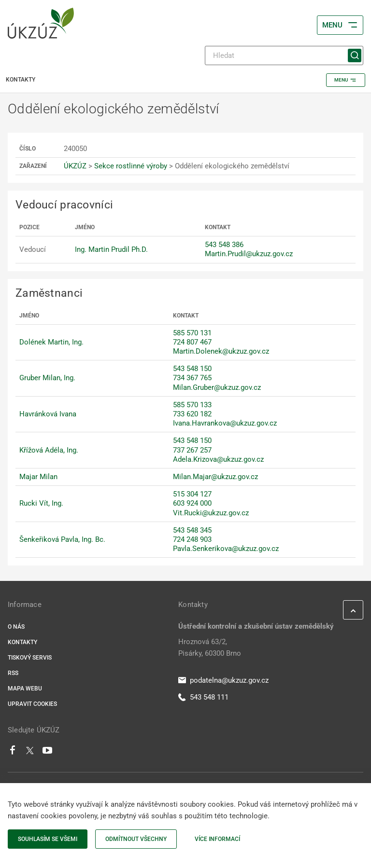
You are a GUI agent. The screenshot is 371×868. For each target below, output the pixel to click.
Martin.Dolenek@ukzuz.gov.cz (221, 351)
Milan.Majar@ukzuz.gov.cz (215, 477)
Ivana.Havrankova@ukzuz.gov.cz (225, 423)
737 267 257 (192, 450)
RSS (13, 673)
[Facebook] (13, 753)
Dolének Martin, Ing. (51, 342)
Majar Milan (38, 477)
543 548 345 (192, 530)
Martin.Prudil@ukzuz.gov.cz (249, 254)
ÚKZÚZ (75, 166)
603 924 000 (192, 503)
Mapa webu (25, 689)
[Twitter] (30, 753)
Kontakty (22, 642)
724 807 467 (192, 342)
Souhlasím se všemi (48, 839)
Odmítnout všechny (136, 839)
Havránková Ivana (48, 414)
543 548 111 (203, 697)
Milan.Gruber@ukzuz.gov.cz (217, 387)
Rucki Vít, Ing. (41, 503)
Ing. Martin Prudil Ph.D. (111, 249)
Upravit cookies (32, 704)
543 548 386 (224, 245)
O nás (16, 627)
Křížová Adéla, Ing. (49, 450)
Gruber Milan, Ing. (47, 378)
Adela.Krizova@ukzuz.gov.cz (218, 459)
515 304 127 (192, 494)
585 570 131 (192, 333)
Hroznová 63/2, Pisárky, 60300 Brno (210, 648)
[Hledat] (284, 55)
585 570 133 (192, 405)
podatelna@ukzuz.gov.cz (223, 680)
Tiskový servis (30, 658)
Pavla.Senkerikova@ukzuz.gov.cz (226, 549)
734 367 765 (192, 378)
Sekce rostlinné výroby (131, 166)
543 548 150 (192, 369)
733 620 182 (192, 414)
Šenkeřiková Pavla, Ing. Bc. (62, 539)
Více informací (217, 839)
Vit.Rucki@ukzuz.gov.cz (211, 513)
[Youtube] (48, 753)
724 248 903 (192, 539)
